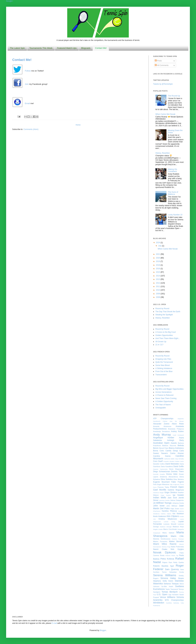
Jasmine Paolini (164, 500)
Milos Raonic (169, 544)
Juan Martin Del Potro (168, 507)
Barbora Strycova (169, 446)
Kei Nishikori (178, 514)
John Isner (159, 506)
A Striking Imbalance (164, 368)
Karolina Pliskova (169, 511)
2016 (158, 269)
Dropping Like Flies (163, 359)
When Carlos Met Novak (165, 114)
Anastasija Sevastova (161, 431)
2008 (158, 297)
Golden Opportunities (164, 335)
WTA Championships (174, 600)
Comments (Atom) (31, 129)
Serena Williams (165, 575)
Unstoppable (161, 408)
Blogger (103, 630)
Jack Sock (172, 498)
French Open (177, 487)
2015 (158, 272)
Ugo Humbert (173, 595)
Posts (158, 61)
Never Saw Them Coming (166, 398)
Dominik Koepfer (159, 474)
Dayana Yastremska (160, 469)
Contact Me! (101, 48)
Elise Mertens (179, 479)
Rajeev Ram (167, 562)
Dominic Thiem (177, 472)
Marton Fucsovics (160, 541)
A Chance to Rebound (164, 395)
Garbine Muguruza (176, 490)
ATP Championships (163, 419)
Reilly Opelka (179, 562)
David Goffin (179, 466)
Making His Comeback (172, 170)
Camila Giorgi (172, 451)
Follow (28, 71)
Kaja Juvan (175, 509)
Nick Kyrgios (177, 549)
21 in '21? (159, 345)
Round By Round (162, 356)
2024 (158, 243)
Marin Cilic (177, 536)
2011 (158, 286)
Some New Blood (163, 365)
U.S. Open (162, 594)
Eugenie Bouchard (161, 482)
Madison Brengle (166, 527)
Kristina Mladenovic (168, 519)
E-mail (54, 623)
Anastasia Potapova (176, 429)
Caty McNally (179, 459)
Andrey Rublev (177, 431)
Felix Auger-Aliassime (161, 484)
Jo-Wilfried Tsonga (162, 503)
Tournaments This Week (41, 48)
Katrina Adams (166, 514)
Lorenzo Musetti (170, 524)
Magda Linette (158, 529)
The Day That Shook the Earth (168, 312)
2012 (158, 283)
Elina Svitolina (167, 479)
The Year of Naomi (163, 405)
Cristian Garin (179, 461)
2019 (158, 261)
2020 (158, 258)
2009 (158, 294)
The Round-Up (174, 96)
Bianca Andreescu (176, 448)
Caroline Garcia (162, 456)
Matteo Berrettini (176, 541)
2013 (158, 279)
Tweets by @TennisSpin (163, 84)
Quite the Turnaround (164, 362)
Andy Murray (162, 435)
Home (78, 125)
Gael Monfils (160, 490)
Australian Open (161, 443)
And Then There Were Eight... (168, 338)
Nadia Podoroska (177, 547)
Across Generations (163, 392)
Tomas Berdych (170, 592)
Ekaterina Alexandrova (169, 477)
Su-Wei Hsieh (167, 586)
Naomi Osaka (160, 549)
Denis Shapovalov (176, 469)
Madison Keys (178, 527)
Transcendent (161, 375)
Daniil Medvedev (172, 464)
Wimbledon (159, 603)
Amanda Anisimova (162, 426)
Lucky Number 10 (175, 215)
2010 (158, 290)
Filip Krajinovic (175, 484)
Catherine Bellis (169, 459)
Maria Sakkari (168, 533)
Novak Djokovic (165, 552)
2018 (158, 265)
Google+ (10, 1)
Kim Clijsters (173, 516)
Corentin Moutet (169, 461)
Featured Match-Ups (67, 48)
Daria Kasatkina (167, 466)
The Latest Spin (17, 48)
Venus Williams (168, 597)
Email (27, 103)
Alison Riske (178, 424)
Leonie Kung (169, 522)
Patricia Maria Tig (172, 555)
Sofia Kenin (168, 581)
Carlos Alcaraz (177, 453)
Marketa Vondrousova (162, 539)
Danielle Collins (159, 464)
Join (27, 84)
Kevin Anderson (160, 516)
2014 (158, 276)
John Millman (172, 506)
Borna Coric (159, 451)
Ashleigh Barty (175, 440)
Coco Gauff (158, 461)
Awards (174, 443)
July (160, 246)
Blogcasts (86, 48)
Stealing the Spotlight (164, 315)
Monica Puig (166, 547)
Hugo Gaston (166, 495)
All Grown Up (161, 342)
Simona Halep (168, 578)
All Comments (162, 65)
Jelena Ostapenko (177, 500)
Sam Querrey (172, 569)
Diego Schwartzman (162, 472)
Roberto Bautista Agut (163, 566)
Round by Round (162, 309)
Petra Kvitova (167, 559)
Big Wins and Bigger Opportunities (169, 389)
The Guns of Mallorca (173, 193)
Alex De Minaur (177, 421)
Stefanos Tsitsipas (171, 584)
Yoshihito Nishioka (172, 603)
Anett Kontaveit (178, 435)
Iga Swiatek (178, 495)
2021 (158, 254)
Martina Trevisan (178, 539)
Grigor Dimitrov (171, 492)
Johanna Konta (178, 503)
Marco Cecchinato (170, 529)
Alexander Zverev (161, 424)
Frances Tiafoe (163, 487)
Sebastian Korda (176, 572)
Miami (156, 544)
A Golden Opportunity (164, 401)
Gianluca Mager (158, 493)
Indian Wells (160, 498)
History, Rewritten (163, 153)
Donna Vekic (172, 474)
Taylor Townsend (172, 589)
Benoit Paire (164, 448)
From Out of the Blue (164, 371)
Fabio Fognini (178, 482)
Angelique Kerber (164, 438)
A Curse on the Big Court (166, 332)
